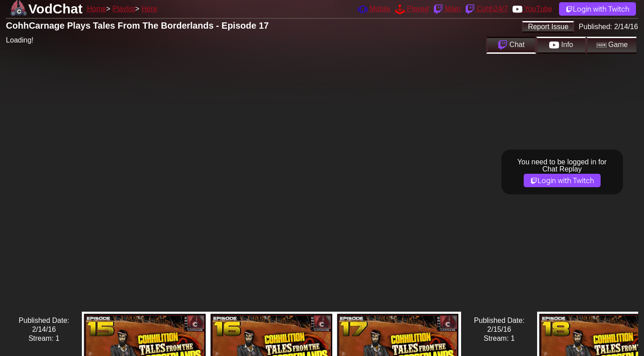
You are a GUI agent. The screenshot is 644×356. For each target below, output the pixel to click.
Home (96, 9)
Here (150, 9)
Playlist (124, 9)
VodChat (55, 9)
